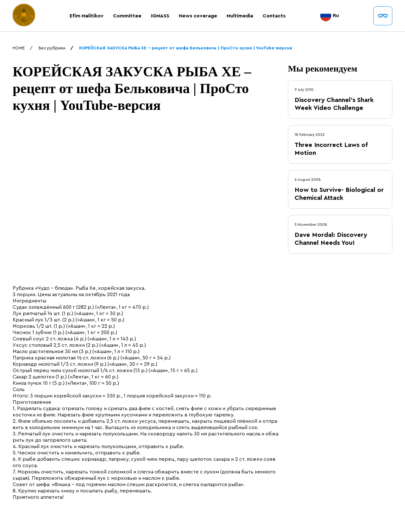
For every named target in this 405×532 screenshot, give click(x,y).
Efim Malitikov (87, 16)
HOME (19, 48)
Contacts (274, 16)
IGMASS (160, 16)
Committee (127, 16)
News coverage (198, 16)
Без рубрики (52, 48)
